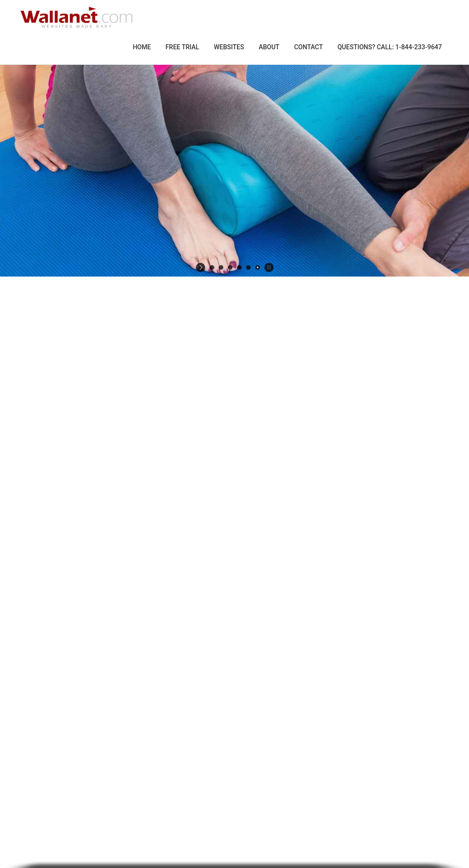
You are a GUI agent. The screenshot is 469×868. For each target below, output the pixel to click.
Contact (308, 47)
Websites (229, 47)
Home (142, 47)
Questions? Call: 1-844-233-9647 (390, 47)
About (269, 47)
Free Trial (182, 47)
